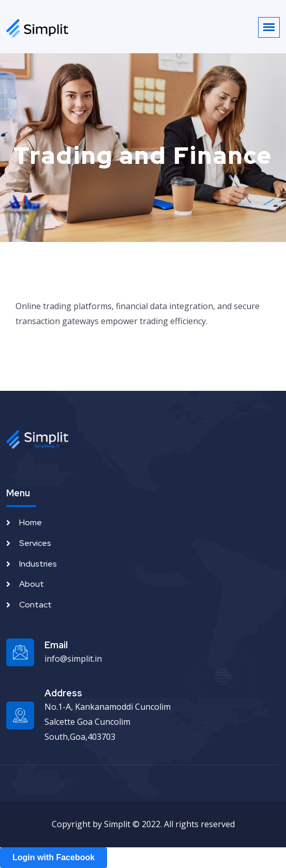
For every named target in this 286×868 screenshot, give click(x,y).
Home (31, 522)
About (32, 584)
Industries (38, 564)
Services (35, 543)
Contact (35, 605)
